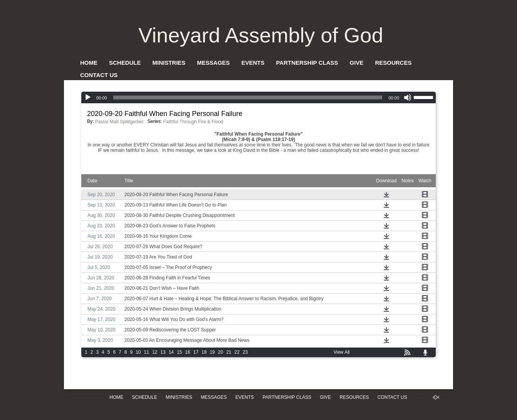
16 (187, 352)
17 (196, 352)
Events (253, 63)
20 (221, 352)
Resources (393, 63)
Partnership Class (307, 63)
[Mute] (408, 97)
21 (229, 352)
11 (147, 352)
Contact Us (99, 75)
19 (212, 352)
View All (342, 352)
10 (138, 352)
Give (357, 63)
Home (89, 63)
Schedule (125, 63)
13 (163, 352)
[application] (258, 97)
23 (245, 352)
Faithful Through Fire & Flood (193, 122)
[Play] (88, 97)
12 (155, 352)
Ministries (169, 63)
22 (237, 352)
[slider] (248, 97)
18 (204, 352)
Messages (213, 63)
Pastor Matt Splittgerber (119, 122)
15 (179, 352)
